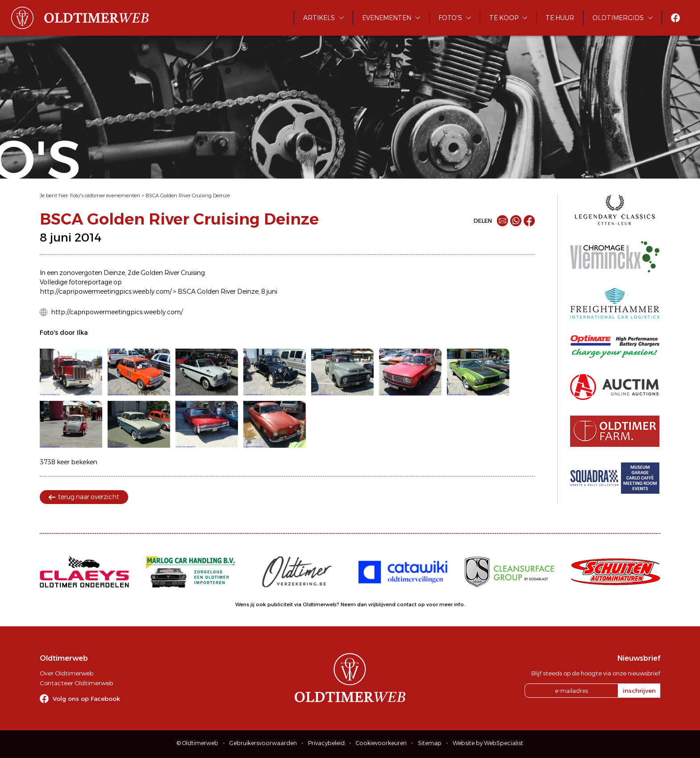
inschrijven (639, 691)
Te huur (560, 18)
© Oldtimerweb (198, 743)
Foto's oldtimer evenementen (105, 196)
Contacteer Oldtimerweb (76, 683)
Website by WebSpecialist (488, 743)
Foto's (450, 18)
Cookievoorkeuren (381, 743)
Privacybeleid (326, 743)
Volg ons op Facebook (86, 699)
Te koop (504, 18)
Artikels (319, 18)
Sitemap (430, 743)
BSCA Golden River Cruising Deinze (188, 196)
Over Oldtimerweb (67, 673)
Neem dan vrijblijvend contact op (383, 604)
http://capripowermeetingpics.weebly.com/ (117, 312)
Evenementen (387, 18)
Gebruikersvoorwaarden (263, 743)
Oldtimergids (618, 18)
